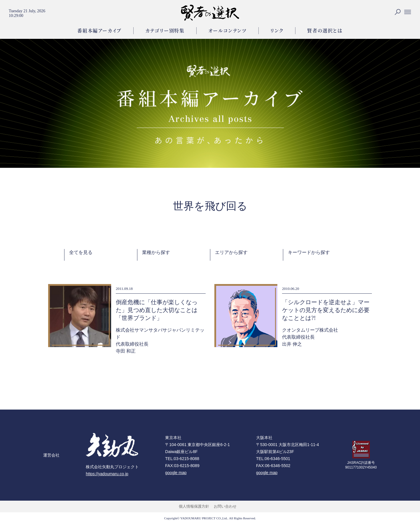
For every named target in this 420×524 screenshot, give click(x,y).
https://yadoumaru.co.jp (107, 474)
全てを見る (81, 252)
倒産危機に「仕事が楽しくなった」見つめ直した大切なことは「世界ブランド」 (157, 310)
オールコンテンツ (228, 31)
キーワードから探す (309, 252)
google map (176, 473)
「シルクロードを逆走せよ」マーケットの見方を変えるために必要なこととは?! (326, 310)
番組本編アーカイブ (99, 31)
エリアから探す (231, 252)
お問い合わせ (225, 506)
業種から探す (156, 252)
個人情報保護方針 (194, 506)
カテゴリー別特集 (165, 31)
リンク (277, 31)
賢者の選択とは (325, 31)
